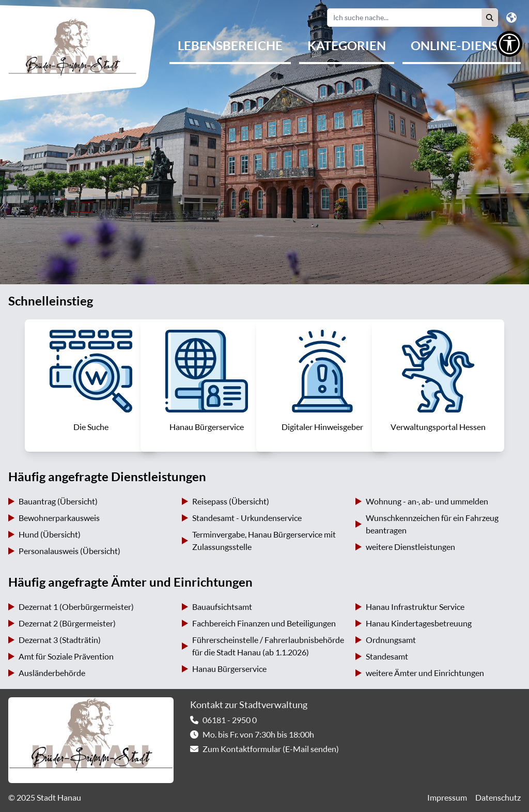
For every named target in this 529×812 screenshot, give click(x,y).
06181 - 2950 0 (230, 720)
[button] (490, 18)
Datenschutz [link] (498, 798)
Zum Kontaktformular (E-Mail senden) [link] (271, 749)
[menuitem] (230, 47)
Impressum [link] (447, 798)
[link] (91, 386)
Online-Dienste (462, 45)
